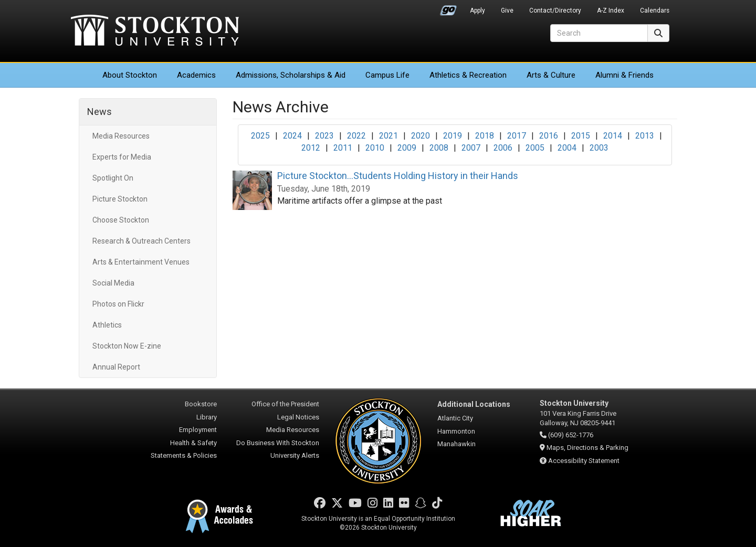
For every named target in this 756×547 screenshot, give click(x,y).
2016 (549, 136)
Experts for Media (122, 157)
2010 (375, 148)
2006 (503, 148)
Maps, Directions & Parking (587, 448)
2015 (581, 136)
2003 (599, 148)
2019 (453, 136)
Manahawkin (456, 444)
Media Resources (121, 136)
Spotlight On (113, 178)
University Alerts (295, 455)
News (99, 112)
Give (507, 10)
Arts (551, 75)
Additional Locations (474, 404)
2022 (356, 136)
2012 (311, 148)
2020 (421, 136)
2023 (324, 136)
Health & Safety (193, 443)
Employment (198, 430)
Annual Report (116, 367)
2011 (343, 148)
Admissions (291, 75)
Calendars (655, 10)
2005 (535, 148)
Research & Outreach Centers (141, 241)
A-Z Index (611, 10)
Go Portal (448, 8)
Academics (196, 75)
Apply (477, 10)
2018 (485, 136)
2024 (292, 136)
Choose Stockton (121, 220)
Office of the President (285, 404)
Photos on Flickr (118, 304)
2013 (645, 136)
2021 (388, 136)
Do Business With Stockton (278, 443)
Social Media (113, 283)
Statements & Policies (184, 455)
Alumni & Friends (624, 75)
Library (207, 417)
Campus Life (387, 75)
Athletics (468, 75)
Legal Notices (298, 417)
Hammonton (456, 431)
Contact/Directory (555, 10)
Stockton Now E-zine (127, 346)
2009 (407, 148)
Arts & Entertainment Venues (141, 262)
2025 (260, 136)
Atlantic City (455, 418)
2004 (567, 148)
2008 (439, 148)
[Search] (599, 33)
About (130, 75)
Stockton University (155, 31)
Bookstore (201, 404)
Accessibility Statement (584, 461)
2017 (517, 136)
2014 (613, 136)
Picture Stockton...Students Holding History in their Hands (398, 176)
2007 (471, 148)
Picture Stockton (120, 199)
